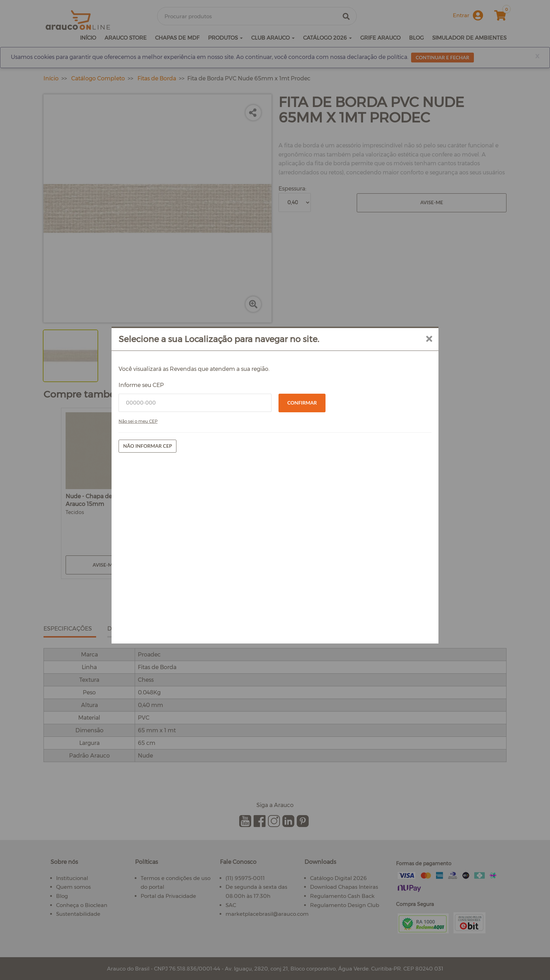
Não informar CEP (193, 538)
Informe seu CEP (187, 477)
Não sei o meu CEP (184, 513)
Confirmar (302, 495)
